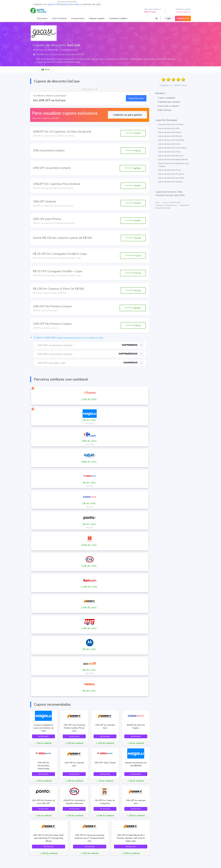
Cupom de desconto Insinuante (171, 178)
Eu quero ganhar (183, 12)
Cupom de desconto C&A (168, 128)
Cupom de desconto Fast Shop (171, 140)
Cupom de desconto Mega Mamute (173, 159)
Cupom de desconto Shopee (170, 182)
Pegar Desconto (136, 98)
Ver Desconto (43, 736)
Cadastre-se (183, 18)
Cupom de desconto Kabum (170, 132)
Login (168, 18)
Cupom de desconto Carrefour (171, 124)
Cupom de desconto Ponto (169, 152)
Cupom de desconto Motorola (170, 156)
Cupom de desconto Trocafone (171, 174)
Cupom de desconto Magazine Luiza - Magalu (173, 165)
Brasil (46, 69)
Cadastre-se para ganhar (127, 115)
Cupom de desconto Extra (169, 144)
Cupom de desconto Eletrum (170, 136)
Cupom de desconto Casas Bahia (172, 148)
